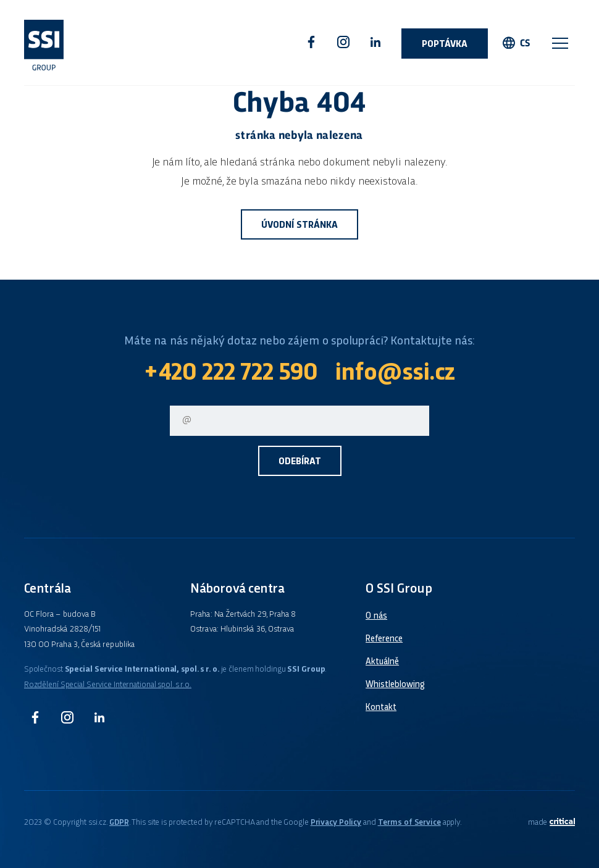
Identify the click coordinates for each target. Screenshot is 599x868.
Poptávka (445, 45)
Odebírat (300, 462)
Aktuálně (382, 662)
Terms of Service (409, 823)
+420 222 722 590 (231, 374)
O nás (376, 616)
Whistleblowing (395, 685)
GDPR (119, 823)
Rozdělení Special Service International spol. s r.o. (108, 685)
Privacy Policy (336, 823)
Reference (384, 639)
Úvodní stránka (299, 226)
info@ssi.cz (395, 374)
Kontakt (381, 707)
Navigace (560, 43)
